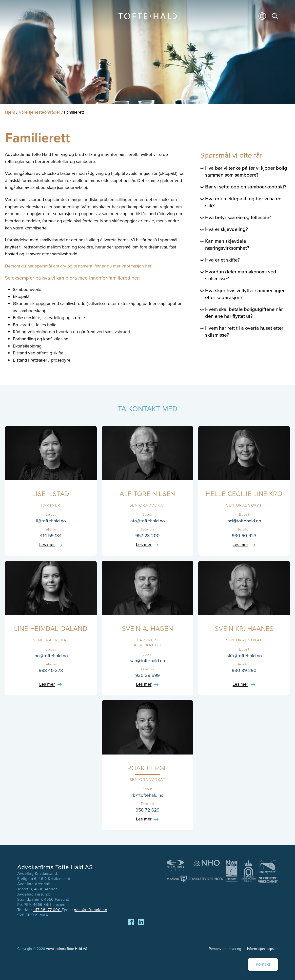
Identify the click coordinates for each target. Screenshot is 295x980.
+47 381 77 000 (47, 910)
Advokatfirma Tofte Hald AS (67, 949)
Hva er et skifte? (222, 260)
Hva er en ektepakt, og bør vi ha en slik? (243, 202)
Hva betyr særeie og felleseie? (238, 217)
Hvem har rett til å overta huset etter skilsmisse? (244, 331)
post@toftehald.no (90, 910)
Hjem (10, 112)
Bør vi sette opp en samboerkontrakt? (246, 187)
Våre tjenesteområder (39, 112)
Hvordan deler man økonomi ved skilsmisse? (241, 275)
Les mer (47, 545)
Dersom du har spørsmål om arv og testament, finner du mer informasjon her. (79, 266)
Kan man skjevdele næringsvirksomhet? (227, 245)
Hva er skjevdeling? (226, 229)
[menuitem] (263, 18)
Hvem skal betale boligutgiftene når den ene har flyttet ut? (244, 313)
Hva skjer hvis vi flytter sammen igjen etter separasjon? (245, 294)
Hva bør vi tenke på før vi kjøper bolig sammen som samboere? (246, 171)
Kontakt (263, 964)
